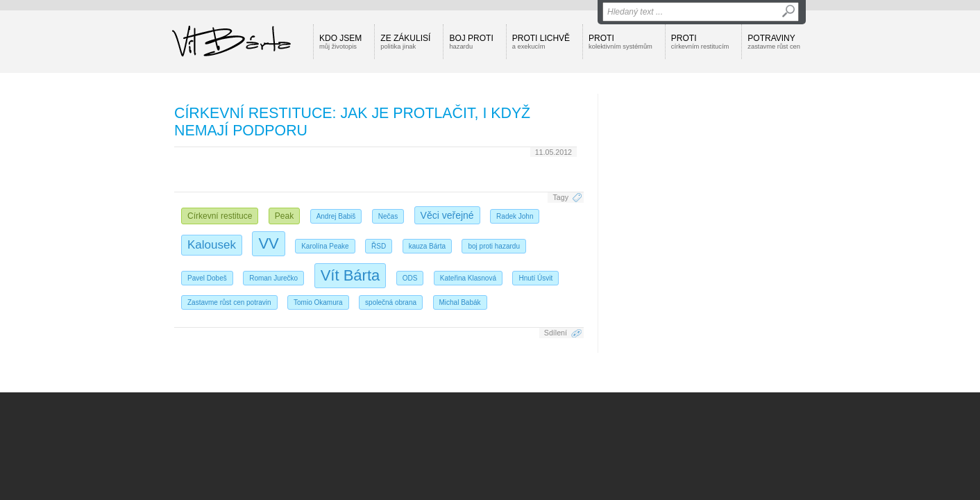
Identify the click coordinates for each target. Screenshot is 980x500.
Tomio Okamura (318, 302)
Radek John (515, 216)
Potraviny (774, 42)
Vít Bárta (350, 275)
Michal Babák (460, 302)
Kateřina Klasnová (468, 278)
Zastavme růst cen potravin (229, 302)
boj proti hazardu (494, 246)
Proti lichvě (541, 42)
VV (268, 243)
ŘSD (379, 246)
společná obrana (391, 302)
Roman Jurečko (273, 278)
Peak (284, 216)
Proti (620, 42)
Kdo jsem (340, 42)
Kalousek (212, 245)
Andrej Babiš (336, 216)
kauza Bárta (427, 246)
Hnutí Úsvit (535, 278)
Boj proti (471, 42)
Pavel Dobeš (207, 278)
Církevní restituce (220, 216)
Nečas (388, 216)
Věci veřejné (447, 215)
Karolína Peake (325, 246)
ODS (410, 278)
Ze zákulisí (405, 42)
